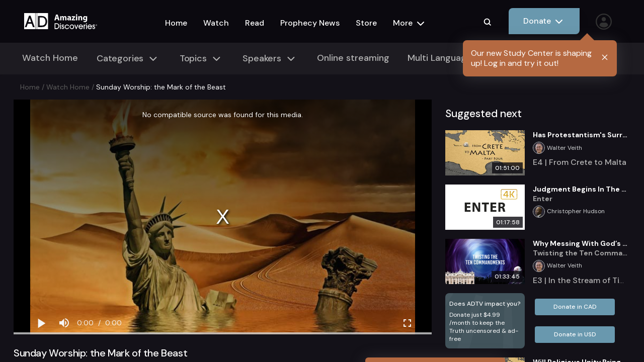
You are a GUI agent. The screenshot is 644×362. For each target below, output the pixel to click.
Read (255, 23)
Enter (543, 199)
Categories (129, 59)
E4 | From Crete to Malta (580, 162)
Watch (216, 23)
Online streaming (353, 58)
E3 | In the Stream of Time (582, 280)
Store (366, 23)
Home (176, 23)
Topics (202, 59)
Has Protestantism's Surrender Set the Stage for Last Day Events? (582, 135)
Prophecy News (310, 23)
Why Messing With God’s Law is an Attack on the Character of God (582, 243)
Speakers (270, 59)
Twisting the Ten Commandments (582, 253)
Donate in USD (575, 334)
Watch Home (50, 58)
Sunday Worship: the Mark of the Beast (161, 87)
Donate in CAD (575, 307)
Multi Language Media (454, 58)
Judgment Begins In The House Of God (582, 189)
